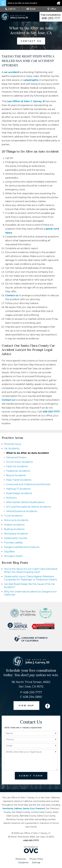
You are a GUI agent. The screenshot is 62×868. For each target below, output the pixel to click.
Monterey (8, 808)
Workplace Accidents (16, 534)
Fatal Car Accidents (17, 466)
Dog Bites (9, 552)
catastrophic (31, 80)
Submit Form (31, 776)
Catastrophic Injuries (15, 538)
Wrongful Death (13, 556)
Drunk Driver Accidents (19, 462)
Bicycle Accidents (16, 475)
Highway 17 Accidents (18, 489)
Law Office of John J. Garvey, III (26, 101)
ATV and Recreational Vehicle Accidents (29, 507)
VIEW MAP (26, 706)
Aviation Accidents (14, 525)
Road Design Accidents (19, 493)
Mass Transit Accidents (19, 480)
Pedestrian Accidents (18, 471)
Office (52, 9)
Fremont (40, 808)
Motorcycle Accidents (16, 520)
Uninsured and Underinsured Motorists (28, 484)
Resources (21, 859)
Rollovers (11, 498)
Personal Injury (13, 444)
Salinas (18, 808)
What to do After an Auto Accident (27, 453)
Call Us (10, 9)
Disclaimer (23, 863)
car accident (11, 72)
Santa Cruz (29, 808)
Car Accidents (12, 448)
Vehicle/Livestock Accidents (22, 511)
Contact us (12, 295)
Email (31, 9)
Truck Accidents (13, 516)
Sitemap (36, 863)
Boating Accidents (14, 529)
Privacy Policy (36, 859)
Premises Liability (13, 543)
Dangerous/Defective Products (22, 547)
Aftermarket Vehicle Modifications (25, 502)
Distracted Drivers (16, 457)
